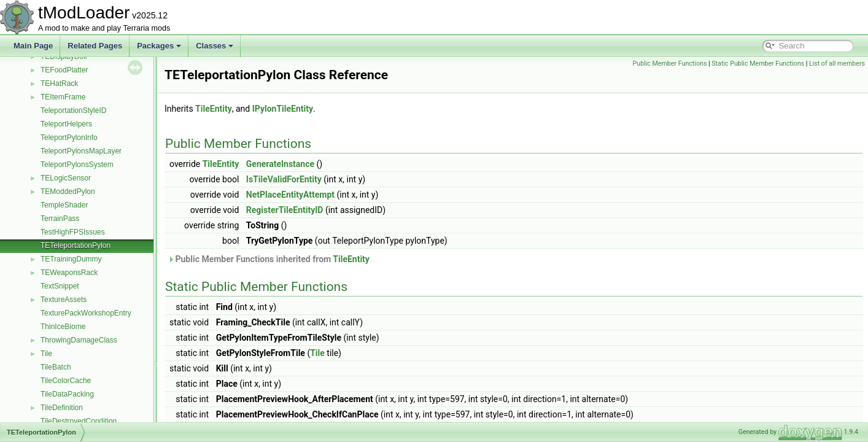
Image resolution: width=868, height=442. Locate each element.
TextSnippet (60, 286)
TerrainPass (60, 219)
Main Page (33, 46)
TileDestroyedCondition (79, 421)
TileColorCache (66, 381)
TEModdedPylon (68, 192)
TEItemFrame (63, 97)
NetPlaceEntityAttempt (290, 195)
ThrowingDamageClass (79, 340)
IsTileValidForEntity (284, 179)
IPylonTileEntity (283, 109)
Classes (215, 46)
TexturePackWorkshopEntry (86, 313)
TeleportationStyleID (73, 110)
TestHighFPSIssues (73, 232)
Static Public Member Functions (758, 64)
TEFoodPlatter (64, 70)
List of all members (837, 64)
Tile (46, 354)
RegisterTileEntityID (285, 210)
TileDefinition (62, 408)
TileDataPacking (67, 394)
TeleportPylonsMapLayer (81, 151)
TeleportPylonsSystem (77, 165)
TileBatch (56, 367)
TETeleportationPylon (76, 246)
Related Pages (95, 46)
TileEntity (214, 109)
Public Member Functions (670, 64)
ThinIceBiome (63, 327)
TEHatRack (59, 83)
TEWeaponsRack (69, 273)
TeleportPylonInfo (69, 138)
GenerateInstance (280, 164)
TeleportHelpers (66, 124)
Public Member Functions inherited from (269, 259)
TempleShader (64, 205)
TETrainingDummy (71, 259)
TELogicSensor (66, 178)
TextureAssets (64, 300)
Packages (159, 46)
